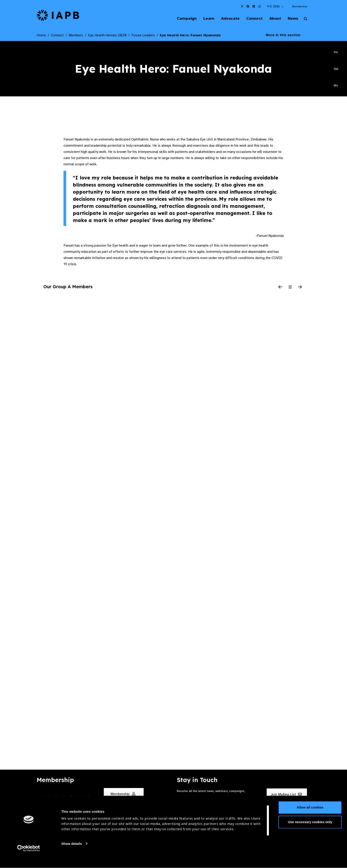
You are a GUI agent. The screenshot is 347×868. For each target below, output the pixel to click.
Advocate (227, 19)
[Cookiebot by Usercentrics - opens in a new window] (29, 859)
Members (76, 36)
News (292, 19)
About (273, 19)
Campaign (181, 19)
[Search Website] (306, 19)
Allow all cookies (310, 819)
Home (41, 36)
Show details (72, 855)
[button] (276, 6)
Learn (204, 19)
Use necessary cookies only (310, 833)
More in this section (286, 35)
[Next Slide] (300, 288)
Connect (252, 19)
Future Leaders (143, 36)
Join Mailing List (286, 795)
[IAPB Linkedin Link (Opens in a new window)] (254, 6)
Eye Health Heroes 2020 (107, 36)
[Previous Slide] (280, 288)
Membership (300, 6)
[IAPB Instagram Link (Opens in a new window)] (259, 6)
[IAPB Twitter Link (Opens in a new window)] (242, 6)
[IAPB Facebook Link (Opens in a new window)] (248, 6)
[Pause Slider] (290, 288)
